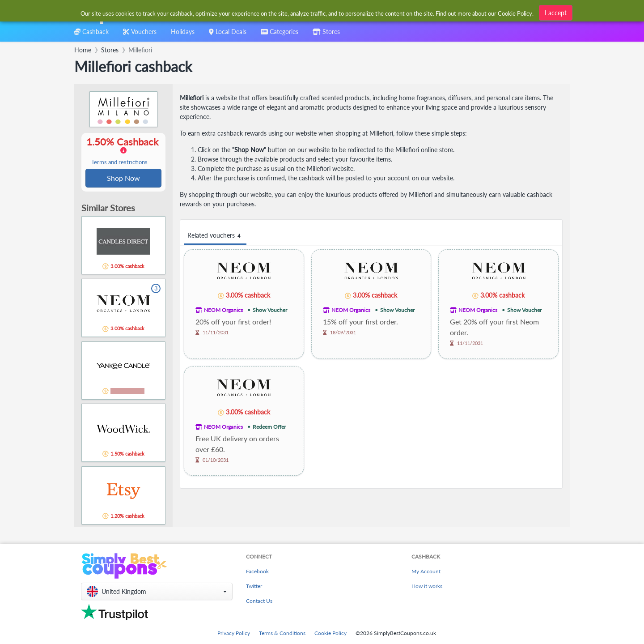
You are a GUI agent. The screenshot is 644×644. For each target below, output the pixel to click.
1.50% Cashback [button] (123, 151)
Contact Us (259, 601)
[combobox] (307, 13)
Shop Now (123, 178)
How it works (427, 586)
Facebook (257, 571)
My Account (426, 571)
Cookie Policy (330, 633)
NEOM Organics (223, 310)
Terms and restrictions (119, 163)
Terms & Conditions (282, 633)
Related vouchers (215, 236)
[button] (157, 591)
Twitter (254, 586)
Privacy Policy (234, 633)
